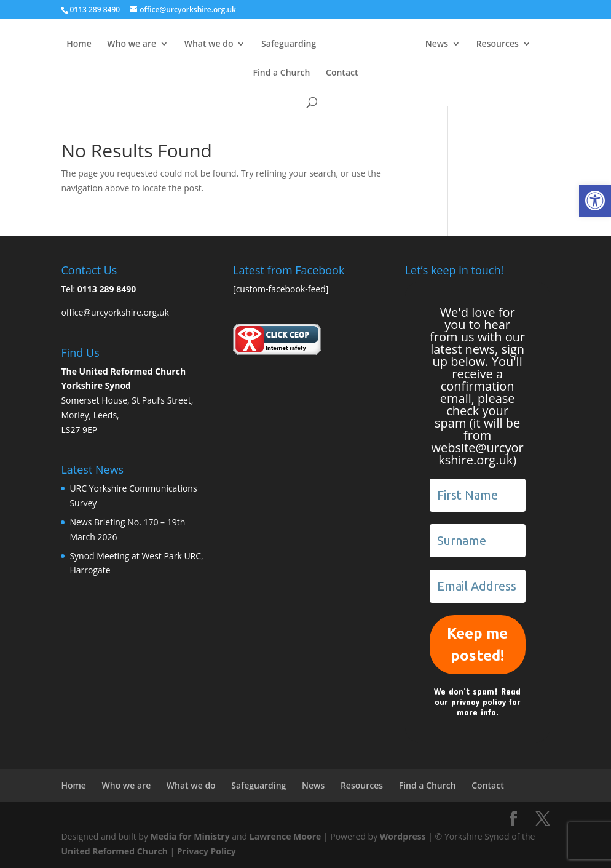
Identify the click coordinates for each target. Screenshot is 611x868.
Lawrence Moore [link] (285, 836)
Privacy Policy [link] (207, 851)
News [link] (437, 44)
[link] (595, 201)
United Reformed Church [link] (114, 851)
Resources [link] (498, 44)
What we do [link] (209, 44)
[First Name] (478, 495)
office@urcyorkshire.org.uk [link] (115, 312)
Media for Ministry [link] (191, 836)
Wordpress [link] (403, 836)
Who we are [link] (132, 44)
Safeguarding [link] (289, 44)
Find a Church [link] (281, 73)
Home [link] (79, 44)
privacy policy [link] (479, 702)
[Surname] (478, 541)
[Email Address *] (478, 586)
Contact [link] (342, 73)
